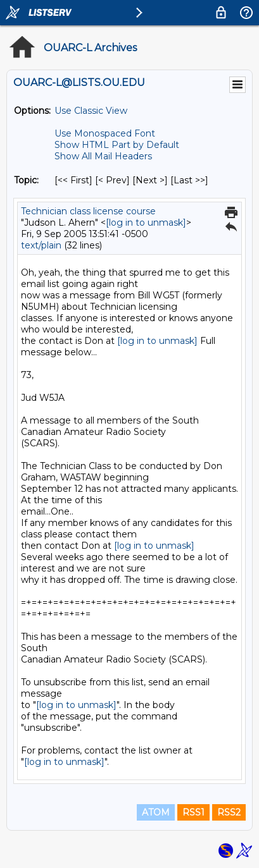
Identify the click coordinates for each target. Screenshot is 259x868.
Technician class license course (88, 211)
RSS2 (229, 812)
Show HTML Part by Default (117, 145)
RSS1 (193, 812)
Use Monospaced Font (105, 133)
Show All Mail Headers (103, 156)
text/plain (41, 245)
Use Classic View (91, 111)
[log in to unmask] (146, 223)
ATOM (156, 812)
